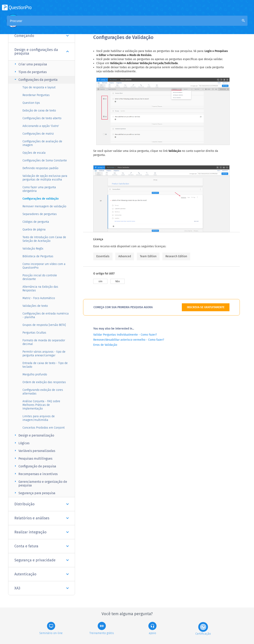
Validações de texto (35, 306)
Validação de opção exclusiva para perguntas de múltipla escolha (45, 178)
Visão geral (101, 25)
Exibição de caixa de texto (39, 111)
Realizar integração (42, 532)
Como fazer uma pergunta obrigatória (39, 189)
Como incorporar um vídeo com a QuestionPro (44, 266)
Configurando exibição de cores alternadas (43, 392)
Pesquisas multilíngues (33, 458)
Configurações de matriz (38, 134)
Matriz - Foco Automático (39, 298)
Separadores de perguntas (40, 214)
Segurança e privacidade (42, 560)
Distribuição (42, 504)
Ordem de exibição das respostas (44, 382)
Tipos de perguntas (30, 72)
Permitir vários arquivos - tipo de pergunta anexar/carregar (44, 354)
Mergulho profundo (35, 374)
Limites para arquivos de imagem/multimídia (39, 418)
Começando (42, 36)
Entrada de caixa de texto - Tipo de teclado (45, 365)
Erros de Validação (105, 345)
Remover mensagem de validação (44, 206)
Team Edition (148, 256)
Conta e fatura (42, 546)
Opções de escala (34, 153)
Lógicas (21, 443)
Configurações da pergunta (35, 79)
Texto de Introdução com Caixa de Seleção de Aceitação (44, 239)
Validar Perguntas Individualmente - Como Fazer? (125, 335)
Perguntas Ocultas (34, 333)
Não (118, 281)
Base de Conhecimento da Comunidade (143, 25)
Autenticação (42, 574)
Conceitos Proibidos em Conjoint (44, 428)
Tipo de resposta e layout (39, 87)
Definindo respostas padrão (40, 168)
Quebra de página (34, 230)
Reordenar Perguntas (36, 95)
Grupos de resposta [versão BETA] (44, 325)
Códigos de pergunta (36, 222)
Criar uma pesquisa (30, 64)
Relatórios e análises (42, 518)
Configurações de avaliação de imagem (42, 143)
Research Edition (176, 256)
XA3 (42, 588)
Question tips (31, 103)
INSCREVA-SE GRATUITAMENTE (206, 307)
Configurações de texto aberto (42, 118)
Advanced (125, 256)
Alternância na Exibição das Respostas (40, 289)
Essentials (103, 256)
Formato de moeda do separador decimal (44, 342)
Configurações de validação (41, 199)
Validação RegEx (33, 249)
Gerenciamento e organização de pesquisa (40, 483)
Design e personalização (34, 435)
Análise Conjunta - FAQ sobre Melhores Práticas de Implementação (41, 405)
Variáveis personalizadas (34, 451)
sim (100, 281)
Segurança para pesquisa (34, 493)
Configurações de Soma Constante (45, 160)
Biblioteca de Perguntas (38, 256)
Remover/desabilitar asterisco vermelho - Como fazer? (129, 340)
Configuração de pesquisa (35, 466)
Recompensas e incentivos (35, 474)
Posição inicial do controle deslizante (40, 277)
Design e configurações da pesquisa (42, 52)
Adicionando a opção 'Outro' (41, 126)
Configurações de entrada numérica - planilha (46, 315)
